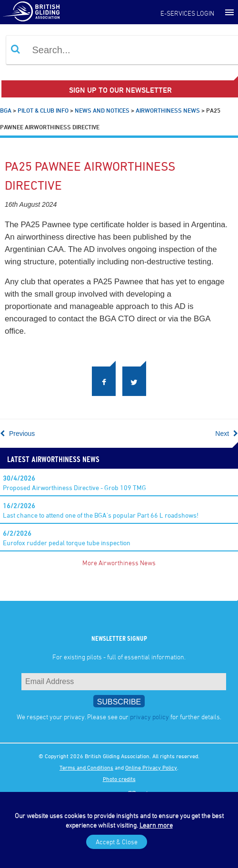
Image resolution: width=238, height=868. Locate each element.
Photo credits (119, 779)
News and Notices (102, 110)
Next (227, 434)
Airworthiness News (168, 110)
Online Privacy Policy (151, 767)
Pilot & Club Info (43, 110)
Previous (17, 434)
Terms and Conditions (86, 767)
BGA (6, 110)
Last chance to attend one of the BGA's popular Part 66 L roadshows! (101, 510)
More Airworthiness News (119, 563)
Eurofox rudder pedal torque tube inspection (67, 538)
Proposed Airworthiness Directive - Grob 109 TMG (74, 483)
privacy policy (149, 717)
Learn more (156, 825)
